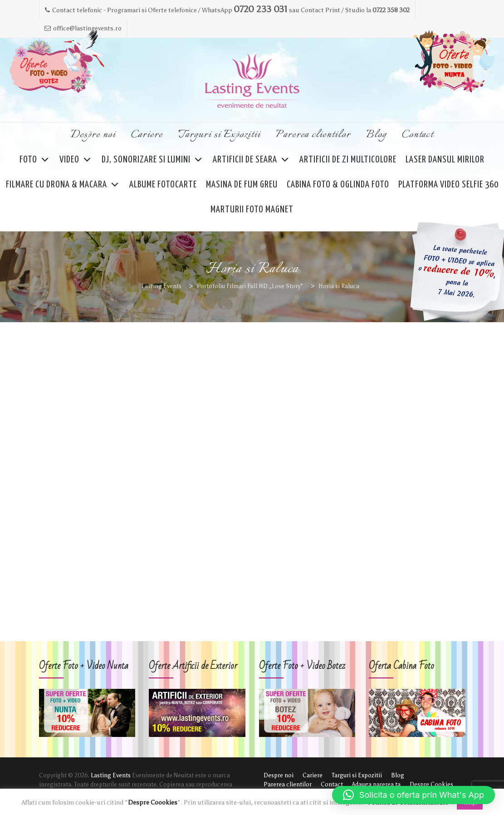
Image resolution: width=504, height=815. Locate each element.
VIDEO (76, 160)
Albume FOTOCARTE (163, 185)
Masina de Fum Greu (242, 185)
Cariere (147, 135)
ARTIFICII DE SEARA (252, 160)
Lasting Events (111, 775)
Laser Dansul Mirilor (445, 160)
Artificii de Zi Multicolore (348, 160)
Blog (376, 135)
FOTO (35, 160)
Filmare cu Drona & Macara (63, 185)
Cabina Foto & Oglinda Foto (338, 185)
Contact (418, 135)
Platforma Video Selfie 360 (448, 185)
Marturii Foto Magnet (252, 210)
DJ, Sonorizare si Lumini (153, 160)
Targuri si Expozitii (219, 135)
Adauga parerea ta (376, 784)
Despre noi (93, 135)
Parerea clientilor (313, 135)
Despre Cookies (431, 784)
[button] (413, 795)
